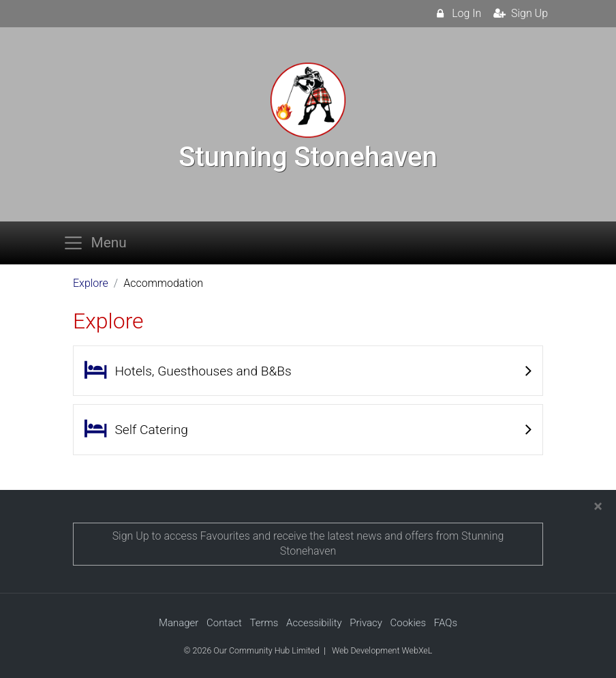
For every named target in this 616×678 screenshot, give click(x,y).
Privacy (366, 623)
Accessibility (314, 623)
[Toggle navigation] (99, 243)
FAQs (446, 623)
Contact (224, 623)
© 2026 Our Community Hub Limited (252, 650)
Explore (91, 283)
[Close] (598, 506)
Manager (179, 623)
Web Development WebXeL (382, 650)
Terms (264, 623)
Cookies (409, 623)
